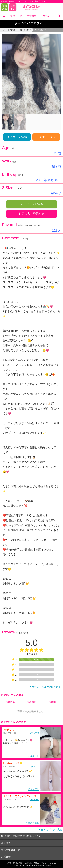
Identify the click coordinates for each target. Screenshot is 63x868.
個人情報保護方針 (11, 850)
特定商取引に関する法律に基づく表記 (21, 836)
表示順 (52, 702)
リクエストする (46, 137)
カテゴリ (47, 16)
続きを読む (33, 756)
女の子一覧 (16, 16)
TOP (4, 30)
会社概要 (6, 843)
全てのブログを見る (52, 830)
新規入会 (5, 7)
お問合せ (6, 857)
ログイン (13, 7)
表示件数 (11, 702)
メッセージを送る (32, 204)
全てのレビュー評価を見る (46, 687)
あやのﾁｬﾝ (35, 733)
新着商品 (32, 16)
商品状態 (32, 702)
